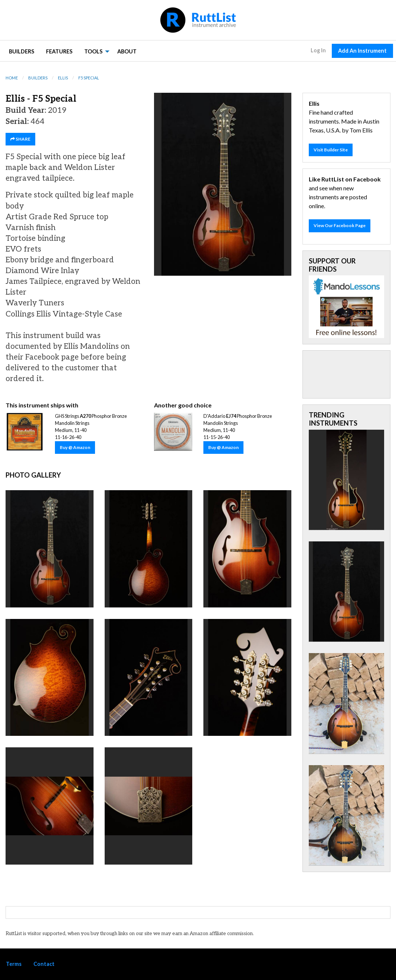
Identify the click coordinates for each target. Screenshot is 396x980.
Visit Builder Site (331, 150)
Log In (318, 50)
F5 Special (89, 78)
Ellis (63, 78)
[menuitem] (22, 51)
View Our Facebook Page (340, 225)
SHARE (20, 139)
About (127, 51)
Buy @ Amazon (75, 447)
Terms (14, 964)
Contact (44, 964)
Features (59, 51)
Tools (93, 51)
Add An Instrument (362, 51)
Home (12, 78)
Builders (22, 51)
